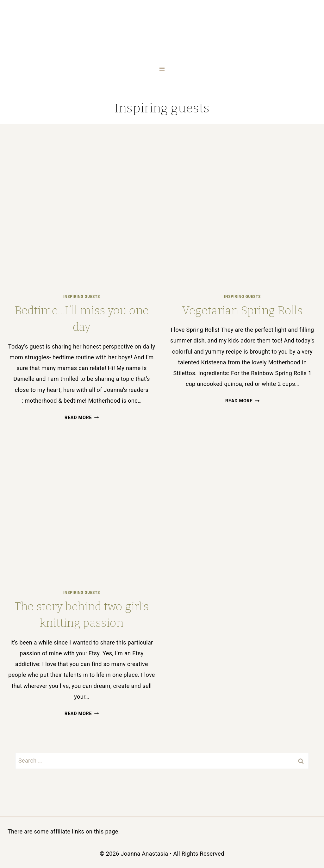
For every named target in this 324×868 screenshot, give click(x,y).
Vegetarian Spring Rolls (242, 311)
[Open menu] (162, 69)
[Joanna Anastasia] (162, 22)
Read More (82, 418)
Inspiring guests (82, 297)
